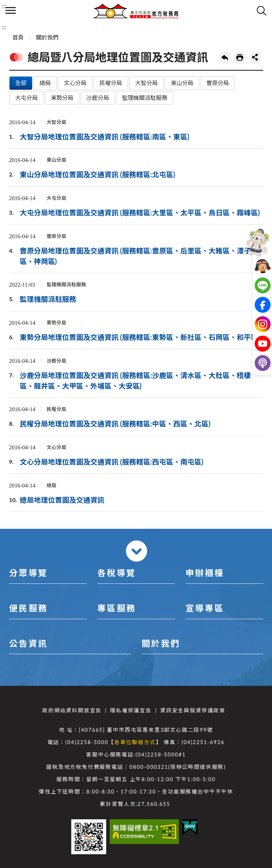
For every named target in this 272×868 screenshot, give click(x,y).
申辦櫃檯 (205, 573)
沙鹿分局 (98, 98)
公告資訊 (29, 643)
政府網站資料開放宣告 (72, 710)
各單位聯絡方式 (135, 742)
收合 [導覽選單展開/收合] (137, 551)
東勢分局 (62, 98)
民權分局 (111, 83)
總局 (45, 83)
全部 (21, 83)
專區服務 (117, 608)
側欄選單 (11, 10)
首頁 (18, 37)
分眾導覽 (29, 573)
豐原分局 (218, 83)
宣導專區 (205, 608)
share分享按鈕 (255, 58)
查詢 (261, 11)
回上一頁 (225, 58)
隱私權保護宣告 (131, 710)
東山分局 (182, 83)
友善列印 (240, 58)
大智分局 (146, 83)
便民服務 (29, 608)
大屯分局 (26, 98)
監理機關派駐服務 (145, 98)
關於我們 (47, 37)
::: (4, 6)
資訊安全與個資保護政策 (193, 710)
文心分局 (75, 83)
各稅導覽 (117, 573)
